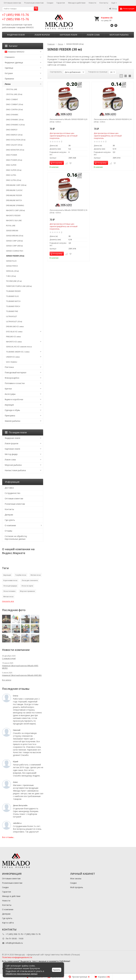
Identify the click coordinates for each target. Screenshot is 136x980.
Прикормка (10, 416)
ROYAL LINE (11, 226)
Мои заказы (76, 878)
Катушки (9, 73)
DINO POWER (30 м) (14, 160)
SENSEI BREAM (12, 231)
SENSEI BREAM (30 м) (15, 236)
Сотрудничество (13, 493)
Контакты (104, 3)
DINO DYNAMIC (12, 115)
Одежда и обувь (12, 410)
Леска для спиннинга (30, 580)
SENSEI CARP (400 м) (14, 246)
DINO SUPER (11, 165)
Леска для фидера (10, 586)
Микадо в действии (77, 3)
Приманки (9, 79)
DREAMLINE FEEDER (14, 195)
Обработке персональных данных (21, 974)
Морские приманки (27, 591)
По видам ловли (16, 432)
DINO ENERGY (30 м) (14, 135)
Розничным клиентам (34, 3)
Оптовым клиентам (12, 3)
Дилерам (9, 515)
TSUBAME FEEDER (13, 291)
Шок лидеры (12, 362)
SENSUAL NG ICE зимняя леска (19, 347)
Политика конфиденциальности (17, 957)
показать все (8, 601)
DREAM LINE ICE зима (15, 326)
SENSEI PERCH (12, 266)
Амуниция (9, 405)
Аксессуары (10, 394)
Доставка (9, 488)
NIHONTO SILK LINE (14, 220)
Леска (8, 84)
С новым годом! (9, 658)
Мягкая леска (8, 596)
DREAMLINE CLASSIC (14, 190)
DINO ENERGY (12, 130)
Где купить (10, 520)
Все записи (7, 680)
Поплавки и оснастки (15, 383)
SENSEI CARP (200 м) (14, 241)
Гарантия (61, 3)
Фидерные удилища (14, 62)
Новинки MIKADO (15, 52)
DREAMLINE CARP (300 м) (16, 185)
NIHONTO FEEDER (13, 215)
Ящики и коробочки (14, 399)
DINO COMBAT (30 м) (15, 104)
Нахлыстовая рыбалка (15, 470)
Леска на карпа (27, 586)
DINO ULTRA (11, 175)
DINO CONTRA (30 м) (14, 109)
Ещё (114, 3)
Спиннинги (10, 57)
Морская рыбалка (119, 35)
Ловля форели (42, 35)
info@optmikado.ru (14, 943)
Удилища (9, 68)
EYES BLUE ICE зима (14, 332)
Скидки (50, 3)
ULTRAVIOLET (12, 316)
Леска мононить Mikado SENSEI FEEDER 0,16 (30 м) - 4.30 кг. (68, 211)
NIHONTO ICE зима (14, 342)
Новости (92, 3)
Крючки (8, 389)
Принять (57, 970)
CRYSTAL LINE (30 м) (14, 94)
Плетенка (9, 367)
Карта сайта (8, 923)
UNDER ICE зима (13, 357)
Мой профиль (77, 887)
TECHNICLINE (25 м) (14, 281)
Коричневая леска (10, 580)
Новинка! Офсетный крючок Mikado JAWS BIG (22, 675)
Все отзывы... (8, 837)
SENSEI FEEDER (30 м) (15, 256)
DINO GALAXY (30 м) (14, 145)
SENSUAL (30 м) (12, 271)
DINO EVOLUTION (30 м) (16, 140)
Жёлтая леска (36, 575)
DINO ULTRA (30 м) (14, 180)
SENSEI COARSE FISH (15, 251)
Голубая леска (21, 575)
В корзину (56, 163)
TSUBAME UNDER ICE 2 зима (18, 352)
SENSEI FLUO (11, 261)
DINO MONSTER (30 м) (15, 150)
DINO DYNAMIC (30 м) (15, 120)
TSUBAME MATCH (13, 301)
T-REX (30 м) (11, 276)
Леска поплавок (9, 591)
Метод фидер (11, 454)
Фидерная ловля (16, 35)
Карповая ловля (68, 35)
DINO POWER (12, 155)
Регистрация (127, 9)
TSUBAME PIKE (12, 311)
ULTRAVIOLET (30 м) (14, 321)
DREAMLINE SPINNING (15, 205)
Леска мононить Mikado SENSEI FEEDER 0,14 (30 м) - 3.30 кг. (113, 120)
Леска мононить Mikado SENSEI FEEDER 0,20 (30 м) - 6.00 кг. (68, 120)
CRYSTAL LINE (12, 89)
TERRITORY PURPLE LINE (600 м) (19, 286)
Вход (113, 9)
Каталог (11, 46)
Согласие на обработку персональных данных (16, 538)
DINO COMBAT (12, 99)
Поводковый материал (15, 372)
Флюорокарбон (12, 378)
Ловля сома (93, 35)
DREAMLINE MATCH (14, 200)
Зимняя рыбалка (12, 421)
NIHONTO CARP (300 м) (15, 210)
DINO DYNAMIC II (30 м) (15, 125)
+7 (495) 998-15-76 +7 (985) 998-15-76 (16, 17)
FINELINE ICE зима (13, 337)
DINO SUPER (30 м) (14, 170)
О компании (10, 525)
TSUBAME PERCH (13, 306)
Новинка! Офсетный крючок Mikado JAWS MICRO (20, 667)
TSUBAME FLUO (12, 296)
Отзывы (8, 531)
